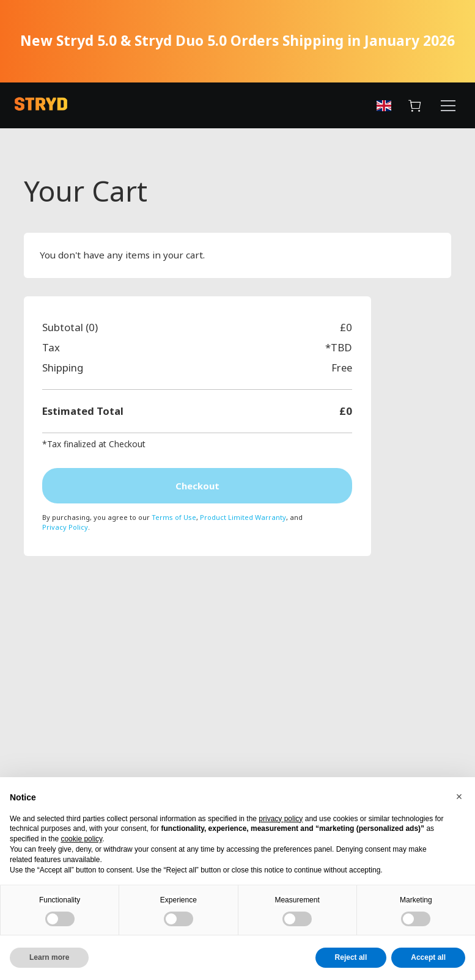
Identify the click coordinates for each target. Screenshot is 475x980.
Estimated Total (83, 411)
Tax (51, 347)
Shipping (63, 367)
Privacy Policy (65, 528)
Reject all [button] (351, 957)
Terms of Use (174, 518)
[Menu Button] (448, 108)
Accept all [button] (428, 957)
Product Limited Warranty (243, 518)
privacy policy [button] (281, 819)
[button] (459, 797)
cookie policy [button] (81, 839)
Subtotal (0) (70, 327)
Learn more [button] (49, 957)
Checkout (197, 486)
